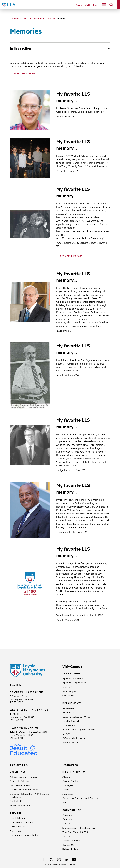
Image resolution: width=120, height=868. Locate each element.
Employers (68, 785)
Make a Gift (68, 687)
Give (95, 5)
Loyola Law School (18, 18)
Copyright (68, 815)
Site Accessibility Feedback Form (79, 828)
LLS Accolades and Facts (23, 822)
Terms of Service (71, 840)
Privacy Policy (70, 849)
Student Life (16, 801)
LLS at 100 (50, 18)
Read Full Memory (71, 256)
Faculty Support (71, 721)
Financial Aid (69, 725)
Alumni (66, 777)
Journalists (68, 794)
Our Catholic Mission (21, 785)
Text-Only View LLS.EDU (75, 832)
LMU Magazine (18, 826)
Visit (87, 5)
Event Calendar (18, 818)
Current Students (71, 781)
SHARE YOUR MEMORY (26, 73)
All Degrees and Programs (23, 777)
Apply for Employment (74, 682)
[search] (111, 5)
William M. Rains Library (22, 805)
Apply (79, 5)
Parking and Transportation (24, 835)
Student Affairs (70, 742)
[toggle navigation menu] (104, 5)
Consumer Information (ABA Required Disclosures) (30, 795)
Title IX (66, 836)
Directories (68, 819)
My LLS (66, 823)
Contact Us (68, 695)
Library (66, 734)
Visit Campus (69, 691)
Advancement (70, 712)
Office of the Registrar (74, 738)
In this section (20, 48)
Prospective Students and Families (80, 798)
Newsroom (15, 831)
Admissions (68, 708)
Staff (65, 802)
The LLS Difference (36, 18)
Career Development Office (76, 717)
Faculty (66, 789)
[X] (52, 859)
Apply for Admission (73, 678)
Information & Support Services (79, 729)
